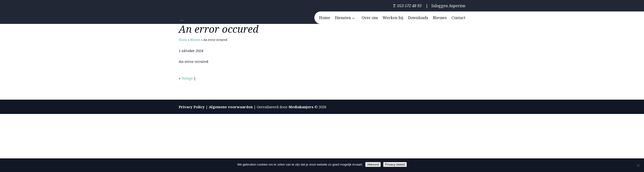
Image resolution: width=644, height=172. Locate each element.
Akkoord (373, 164)
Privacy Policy (192, 107)
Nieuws (195, 40)
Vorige (187, 78)
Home (183, 40)
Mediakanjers (301, 107)
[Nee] (638, 165)
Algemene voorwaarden (231, 107)
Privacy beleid (395, 164)
